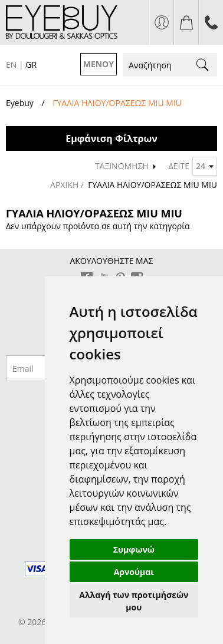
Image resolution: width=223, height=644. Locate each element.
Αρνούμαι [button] (134, 572)
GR (31, 65)
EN (11, 65)
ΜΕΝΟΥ (99, 64)
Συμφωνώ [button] (134, 549)
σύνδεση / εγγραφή (161, 22)
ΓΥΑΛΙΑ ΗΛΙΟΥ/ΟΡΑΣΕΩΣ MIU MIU (153, 185)
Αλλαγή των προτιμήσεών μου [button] (134, 601)
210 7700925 (211, 22)
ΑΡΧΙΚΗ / (68, 185)
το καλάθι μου (186, 22)
